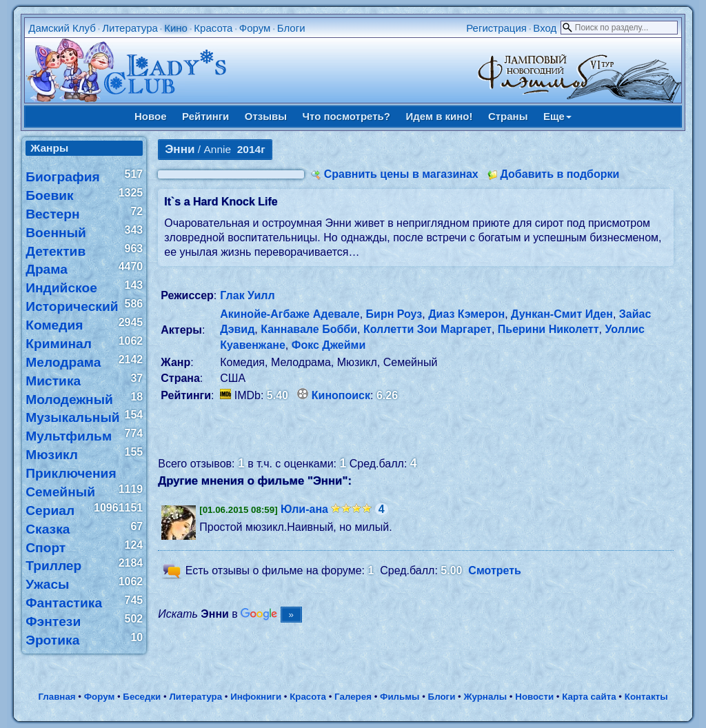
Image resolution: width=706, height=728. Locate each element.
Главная (57, 697)
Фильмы (400, 697)
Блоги (291, 28)
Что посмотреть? (346, 116)
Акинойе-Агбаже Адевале (290, 314)
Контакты (646, 697)
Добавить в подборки (559, 174)
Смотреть (495, 570)
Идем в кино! (439, 116)
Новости (534, 697)
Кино (176, 28)
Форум (255, 28)
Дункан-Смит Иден (562, 314)
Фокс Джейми (329, 345)
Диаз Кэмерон (466, 314)
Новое (151, 116)
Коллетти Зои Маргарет (427, 329)
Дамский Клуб (62, 28)
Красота (213, 28)
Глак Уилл (247, 295)
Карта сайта (589, 697)
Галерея (353, 697)
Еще (557, 116)
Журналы (485, 697)
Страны (508, 116)
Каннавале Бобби (309, 329)
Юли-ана (304, 509)
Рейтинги (205, 116)
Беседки (142, 697)
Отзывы (266, 116)
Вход (545, 28)
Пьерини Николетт (548, 329)
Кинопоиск (341, 395)
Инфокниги (256, 697)
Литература (130, 28)
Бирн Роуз (394, 314)
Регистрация (496, 28)
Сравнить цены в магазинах (401, 174)
